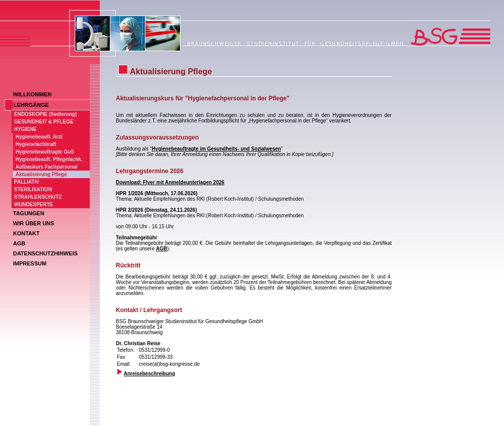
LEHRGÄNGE (31, 105)
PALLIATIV (27, 182)
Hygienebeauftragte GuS (45, 152)
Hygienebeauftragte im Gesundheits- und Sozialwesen (216, 149)
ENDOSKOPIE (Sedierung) (45, 114)
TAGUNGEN (29, 213)
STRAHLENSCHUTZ (38, 197)
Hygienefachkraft (36, 144)
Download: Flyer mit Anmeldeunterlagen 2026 (170, 182)
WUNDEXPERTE (34, 204)
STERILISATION (33, 189)
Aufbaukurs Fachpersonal (46, 167)
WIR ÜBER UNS (34, 223)
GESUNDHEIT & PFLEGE (44, 122)
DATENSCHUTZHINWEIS (45, 253)
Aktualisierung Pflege (41, 174)
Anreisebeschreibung (149, 374)
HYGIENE (25, 129)
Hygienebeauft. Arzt (39, 137)
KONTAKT (26, 233)
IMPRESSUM (30, 263)
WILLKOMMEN (32, 94)
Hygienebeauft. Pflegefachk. (49, 159)
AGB (19, 243)
